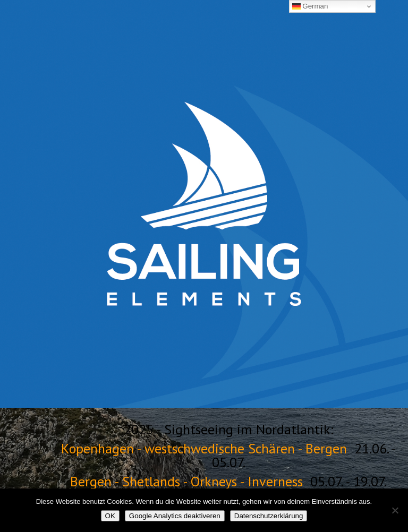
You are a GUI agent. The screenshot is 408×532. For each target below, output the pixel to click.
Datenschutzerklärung (269, 516)
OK (110, 516)
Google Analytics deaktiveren (175, 516)
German (310, 6)
